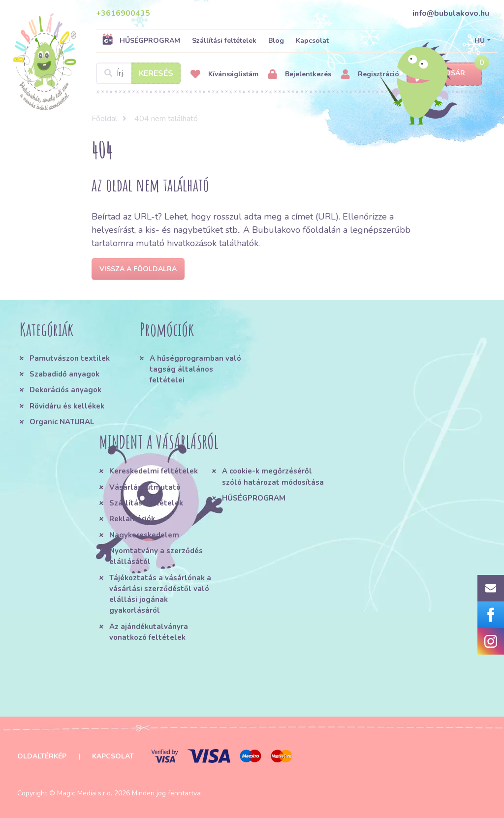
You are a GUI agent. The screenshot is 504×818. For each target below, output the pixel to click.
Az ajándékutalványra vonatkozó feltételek (149, 632)
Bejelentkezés (300, 75)
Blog (276, 41)
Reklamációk (132, 519)
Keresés (156, 73)
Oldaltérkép (42, 756)
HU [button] (480, 41)
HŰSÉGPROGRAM (141, 40)
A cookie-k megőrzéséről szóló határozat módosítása (273, 476)
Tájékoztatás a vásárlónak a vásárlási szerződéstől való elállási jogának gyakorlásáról (160, 594)
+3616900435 (123, 13)
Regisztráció (370, 75)
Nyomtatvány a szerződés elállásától (156, 556)
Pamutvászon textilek (70, 358)
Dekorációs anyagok (65, 390)
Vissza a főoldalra (138, 269)
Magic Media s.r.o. (85, 793)
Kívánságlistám (224, 75)
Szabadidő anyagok (64, 374)
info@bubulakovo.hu (451, 13)
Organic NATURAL (62, 422)
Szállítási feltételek (224, 41)
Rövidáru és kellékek (67, 406)
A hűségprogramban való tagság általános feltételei (195, 369)
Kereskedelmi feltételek (154, 471)
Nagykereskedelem (144, 535)
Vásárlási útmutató (145, 487)
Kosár (444, 74)
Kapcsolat (312, 41)
